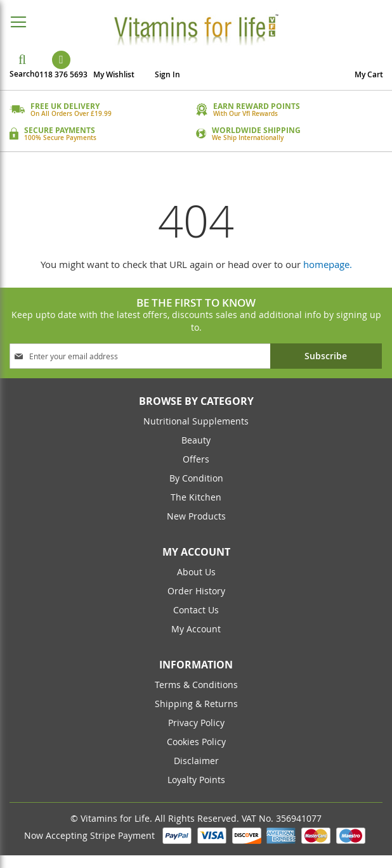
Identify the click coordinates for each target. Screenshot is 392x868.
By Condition (196, 478)
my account (196, 629)
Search (22, 74)
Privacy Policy (196, 723)
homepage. (328, 264)
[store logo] (196, 29)
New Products (196, 516)
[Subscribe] (326, 356)
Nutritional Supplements (196, 421)
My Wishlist (114, 74)
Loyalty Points (196, 780)
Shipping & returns (196, 704)
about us (196, 572)
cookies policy (196, 742)
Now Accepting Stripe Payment (91, 835)
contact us (196, 610)
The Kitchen (196, 497)
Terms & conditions (196, 685)
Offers (196, 459)
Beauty (196, 440)
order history (196, 591)
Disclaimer (196, 761)
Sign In (167, 74)
